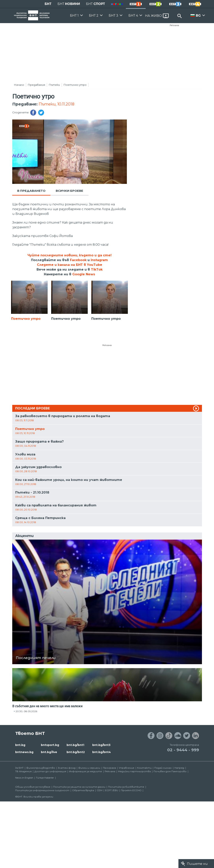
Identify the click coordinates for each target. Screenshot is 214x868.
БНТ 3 (113, 16)
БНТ (48, 4)
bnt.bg (20, 745)
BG (198, 16)
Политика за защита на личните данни (79, 787)
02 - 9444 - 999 (183, 750)
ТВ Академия (23, 771)
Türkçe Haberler (45, 778)
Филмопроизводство (41, 768)
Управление (127, 768)
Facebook (78, 260)
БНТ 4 (133, 16)
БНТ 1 (74, 16)
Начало (19, 85)
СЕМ (100, 790)
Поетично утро (75, 85)
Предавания (36, 85)
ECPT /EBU (112, 790)
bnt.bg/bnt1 (75, 745)
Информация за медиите (85, 771)
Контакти (144, 768)
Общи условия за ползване (33, 787)
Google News (84, 274)
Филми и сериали (89, 768)
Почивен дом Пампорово (170, 771)
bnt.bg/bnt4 (102, 752)
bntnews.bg (24, 752)
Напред (179, 768)
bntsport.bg (50, 745)
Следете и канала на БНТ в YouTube (70, 265)
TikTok (97, 269)
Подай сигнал (163, 768)
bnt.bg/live (49, 752)
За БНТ (19, 768)
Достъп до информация (50, 771)
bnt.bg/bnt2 (76, 752)
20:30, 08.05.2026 (26, 711)
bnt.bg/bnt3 (101, 745)
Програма (109, 768)
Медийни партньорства (134, 771)
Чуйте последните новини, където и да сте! (69, 255)
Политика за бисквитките (126, 787)
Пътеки (54, 85)
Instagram (99, 260)
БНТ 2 (94, 16)
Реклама (174, 25)
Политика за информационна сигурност (42, 790)
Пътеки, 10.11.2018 (56, 104)
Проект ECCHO (131, 790)
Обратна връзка (83, 790)
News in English (24, 778)
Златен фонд (67, 768)
